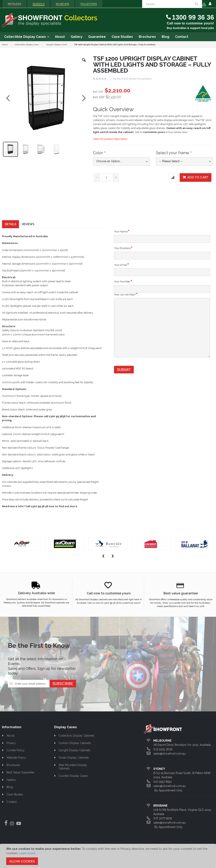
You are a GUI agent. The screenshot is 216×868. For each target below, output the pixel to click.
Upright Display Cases (56, 45)
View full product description (110, 139)
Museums (62, 4)
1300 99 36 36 (193, 17)
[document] (108, 856)
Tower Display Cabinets (74, 765)
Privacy (11, 750)
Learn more (27, 853)
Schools (39, 4)
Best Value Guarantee (20, 780)
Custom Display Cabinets (75, 750)
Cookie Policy (16, 757)
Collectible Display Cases (27, 45)
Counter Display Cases (73, 783)
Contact (12, 809)
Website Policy (16, 765)
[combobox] (172, 4)
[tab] (10, 231)
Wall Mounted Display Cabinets (73, 774)
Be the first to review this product (132, 79)
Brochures (13, 772)
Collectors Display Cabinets (76, 743)
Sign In (210, 4)
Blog (10, 794)
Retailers (14, 4)
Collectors (89, 4)
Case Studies (15, 802)
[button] (84, 63)
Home (5, 44)
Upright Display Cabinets (74, 757)
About (10, 743)
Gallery (11, 787)
